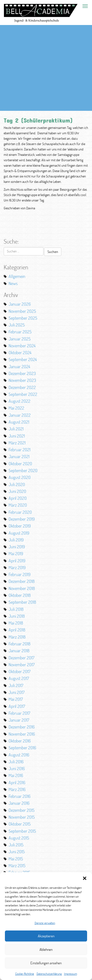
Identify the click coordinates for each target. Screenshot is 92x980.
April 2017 (17, 706)
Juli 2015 (16, 845)
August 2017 (19, 678)
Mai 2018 (16, 623)
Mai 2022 (16, 408)
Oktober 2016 (20, 741)
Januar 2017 (19, 720)
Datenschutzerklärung (49, 974)
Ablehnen (46, 949)
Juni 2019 (17, 547)
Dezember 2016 (22, 727)
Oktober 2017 (20, 671)
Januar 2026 (20, 304)
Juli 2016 (16, 762)
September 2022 (23, 394)
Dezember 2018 (22, 581)
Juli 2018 (16, 609)
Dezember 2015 (22, 810)
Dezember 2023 (22, 373)
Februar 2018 (20, 644)
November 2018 (22, 588)
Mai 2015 (16, 859)
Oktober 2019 (20, 526)
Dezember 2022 (22, 387)
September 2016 (22, 748)
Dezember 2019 (22, 519)
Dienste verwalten (45, 923)
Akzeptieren (46, 936)
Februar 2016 (20, 796)
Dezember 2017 (21, 658)
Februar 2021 (20, 450)
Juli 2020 (17, 484)
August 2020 (20, 477)
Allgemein (17, 276)
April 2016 (17, 782)
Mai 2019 (16, 553)
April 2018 (17, 630)
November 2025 (22, 311)
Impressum (71, 974)
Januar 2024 (19, 366)
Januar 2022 (20, 415)
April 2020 (18, 498)
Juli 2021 (16, 429)
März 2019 (17, 567)
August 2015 (19, 838)
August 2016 (19, 755)
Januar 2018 (19, 651)
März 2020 (18, 505)
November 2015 (22, 817)
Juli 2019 (16, 540)
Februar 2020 (20, 512)
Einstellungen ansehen (46, 963)
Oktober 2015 (20, 824)
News (13, 283)
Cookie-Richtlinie (25, 974)
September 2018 (22, 602)
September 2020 (23, 470)
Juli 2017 (16, 685)
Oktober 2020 (20, 464)
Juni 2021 (17, 436)
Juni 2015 (17, 852)
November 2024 (22, 346)
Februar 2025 (20, 332)
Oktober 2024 (20, 352)
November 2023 (22, 380)
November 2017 (22, 665)
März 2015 (17, 866)
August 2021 (19, 422)
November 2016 (22, 734)
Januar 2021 (19, 456)
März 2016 (17, 789)
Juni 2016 (17, 768)
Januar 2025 (20, 339)
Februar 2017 (19, 713)
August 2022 (20, 401)
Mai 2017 (16, 699)
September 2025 (23, 318)
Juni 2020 (17, 491)
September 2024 (23, 359)
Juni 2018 (17, 616)
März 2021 (17, 443)
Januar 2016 (19, 803)
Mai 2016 (16, 775)
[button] (85, 878)
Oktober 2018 (20, 595)
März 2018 (17, 637)
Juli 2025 (17, 325)
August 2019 (19, 533)
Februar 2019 (20, 574)
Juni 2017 (17, 692)
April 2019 (17, 561)
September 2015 (22, 831)
